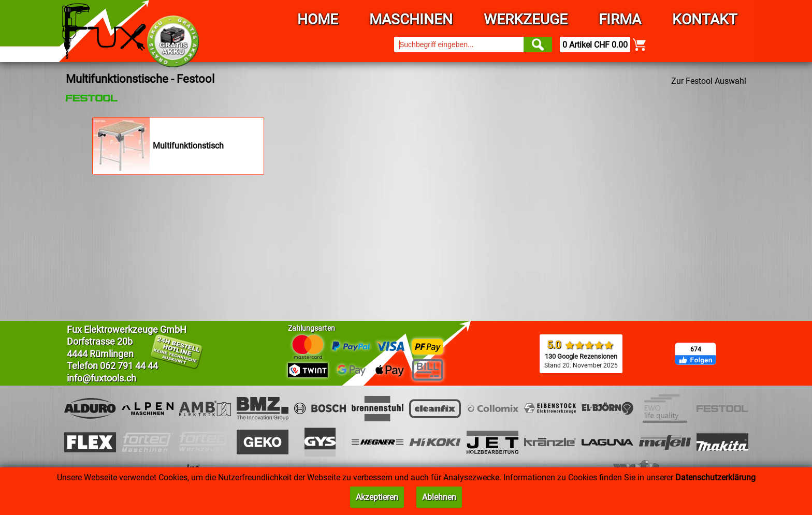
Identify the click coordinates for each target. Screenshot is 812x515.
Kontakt (705, 19)
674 (696, 349)
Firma (620, 19)
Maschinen (411, 19)
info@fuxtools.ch (102, 378)
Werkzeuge (526, 19)
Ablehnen (439, 497)
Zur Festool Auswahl (709, 81)
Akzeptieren (377, 497)
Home (318, 19)
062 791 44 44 (129, 366)
